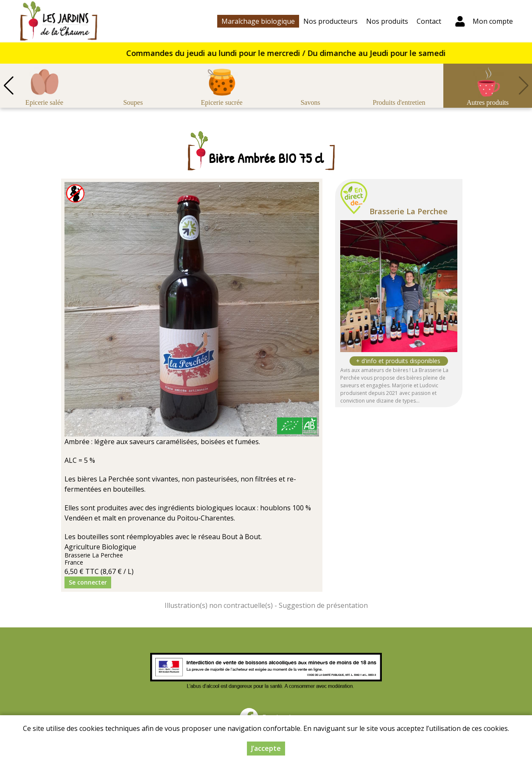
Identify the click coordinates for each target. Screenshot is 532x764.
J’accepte (266, 748)
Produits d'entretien (399, 102)
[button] (8, 86)
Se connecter (88, 582)
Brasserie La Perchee (409, 211)
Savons (310, 102)
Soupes (133, 102)
